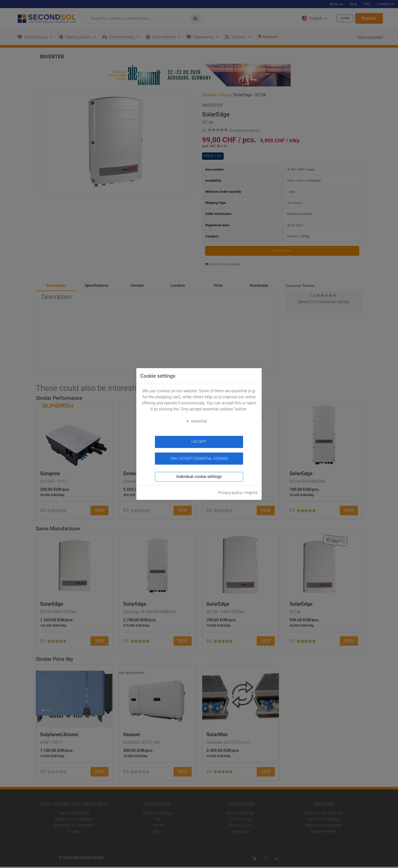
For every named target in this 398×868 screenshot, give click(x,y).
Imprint (251, 489)
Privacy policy (230, 489)
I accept (199, 442)
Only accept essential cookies (199, 455)
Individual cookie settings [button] (199, 473)
